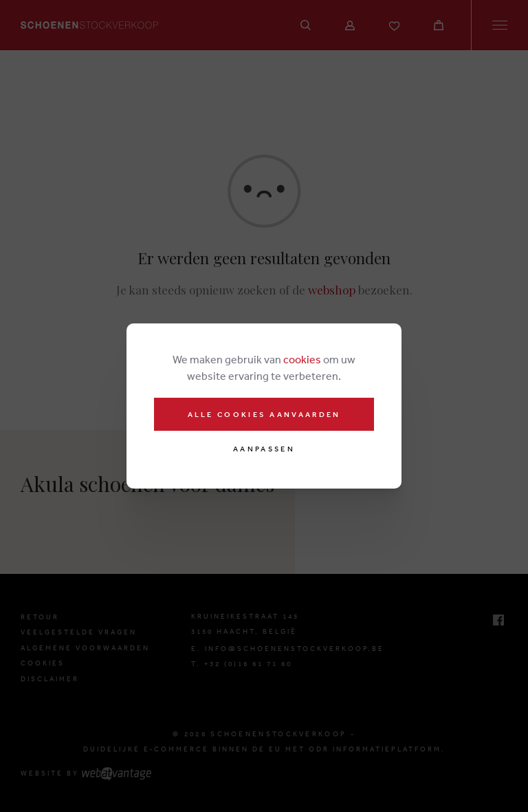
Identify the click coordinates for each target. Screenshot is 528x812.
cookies (302, 359)
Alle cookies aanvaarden (264, 414)
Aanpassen (264, 449)
